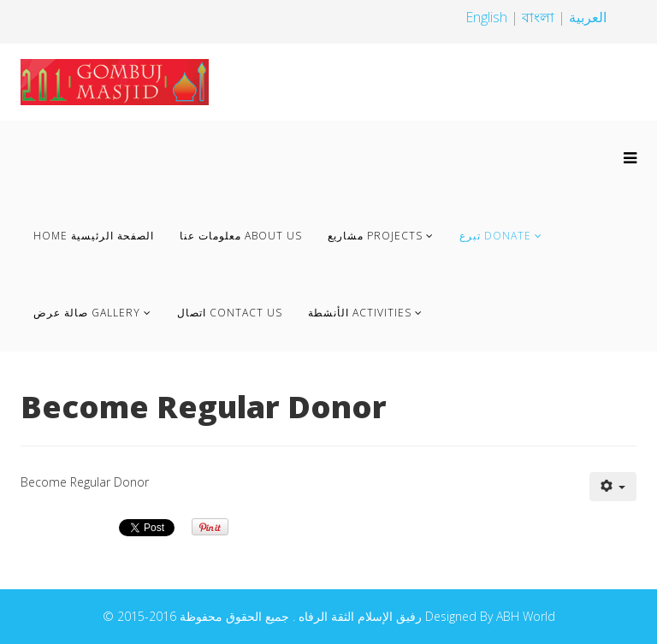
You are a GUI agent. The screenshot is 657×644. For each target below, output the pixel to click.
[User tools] (613, 487)
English (486, 17)
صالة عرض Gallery (87, 313)
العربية (588, 17)
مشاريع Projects (375, 236)
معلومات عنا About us (241, 236)
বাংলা (540, 17)
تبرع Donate (495, 236)
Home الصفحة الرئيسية (94, 236)
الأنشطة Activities (360, 313)
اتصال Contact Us (230, 313)
